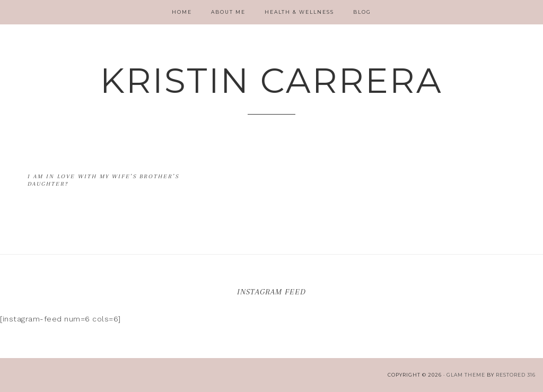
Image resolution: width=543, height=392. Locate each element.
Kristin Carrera (271, 80)
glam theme (466, 375)
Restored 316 (516, 375)
